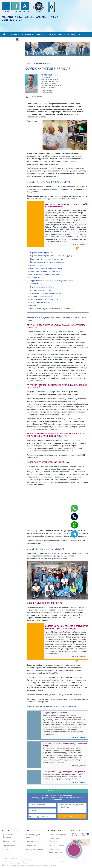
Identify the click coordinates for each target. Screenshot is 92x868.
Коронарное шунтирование (41, 253)
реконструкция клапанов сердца (51, 262)
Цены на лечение (33, 841)
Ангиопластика (36, 265)
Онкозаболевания (10, 845)
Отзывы (71, 34)
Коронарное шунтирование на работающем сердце (51, 256)
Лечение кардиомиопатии (41, 290)
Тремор (6, 850)
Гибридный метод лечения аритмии (45, 274)
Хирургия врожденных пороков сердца (46, 271)
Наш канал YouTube (57, 845)
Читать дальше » (79, 244)
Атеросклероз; (36, 284)
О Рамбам (13, 34)
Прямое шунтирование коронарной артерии (48, 259)
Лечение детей (9, 841)
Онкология (41, 34)
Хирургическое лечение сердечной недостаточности (51, 281)
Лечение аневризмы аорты (41, 296)
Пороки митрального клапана (42, 287)
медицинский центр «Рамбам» (61, 229)
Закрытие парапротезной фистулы (44, 299)
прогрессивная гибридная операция (41, 171)
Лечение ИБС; (36, 278)
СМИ (79, 34)
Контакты (8, 39)
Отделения (27, 34)
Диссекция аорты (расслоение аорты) (45, 293)
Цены (61, 34)
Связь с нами (31, 845)
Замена (33, 262)
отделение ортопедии (68, 239)
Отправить (72, 816)
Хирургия (51, 34)
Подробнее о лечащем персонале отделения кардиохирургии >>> (53, 706)
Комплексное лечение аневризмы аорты (46, 268)
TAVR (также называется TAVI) (42, 302)
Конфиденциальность (35, 850)
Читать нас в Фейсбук (58, 835)
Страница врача (37, 97)
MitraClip (34, 306)
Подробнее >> (40, 381)
